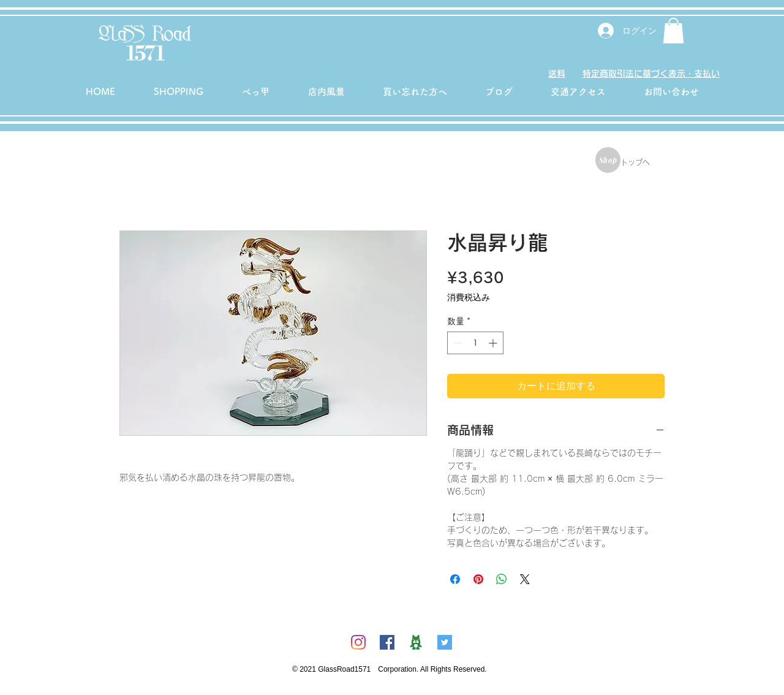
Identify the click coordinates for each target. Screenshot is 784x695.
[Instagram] (358, 642)
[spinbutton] (475, 343)
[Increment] (494, 343)
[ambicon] (416, 642)
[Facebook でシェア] (455, 579)
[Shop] (608, 160)
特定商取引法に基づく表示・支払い (651, 74)
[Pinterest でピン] (478, 579)
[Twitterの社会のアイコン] (445, 642)
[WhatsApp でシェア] (502, 579)
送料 (557, 74)
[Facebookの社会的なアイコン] (387, 642)
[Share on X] (525, 579)
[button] (673, 31)
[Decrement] (457, 343)
